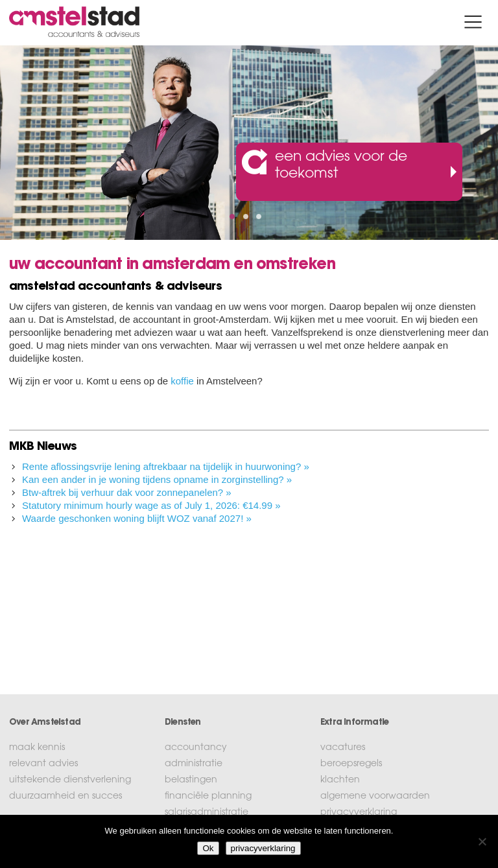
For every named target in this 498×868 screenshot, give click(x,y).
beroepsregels (351, 764)
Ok (208, 848)
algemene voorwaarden (375, 797)
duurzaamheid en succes (65, 797)
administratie (194, 764)
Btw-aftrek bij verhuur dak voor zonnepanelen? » (127, 492)
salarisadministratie (207, 813)
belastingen (191, 780)
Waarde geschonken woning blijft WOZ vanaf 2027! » (137, 518)
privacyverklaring (359, 813)
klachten (340, 780)
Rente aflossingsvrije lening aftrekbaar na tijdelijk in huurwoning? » (166, 466)
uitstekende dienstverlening (70, 780)
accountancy (196, 748)
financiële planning (208, 797)
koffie (182, 381)
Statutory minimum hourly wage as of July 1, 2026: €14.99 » (151, 505)
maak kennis (37, 748)
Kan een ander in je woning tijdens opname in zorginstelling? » (157, 479)
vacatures (343, 748)
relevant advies (43, 764)
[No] (482, 841)
